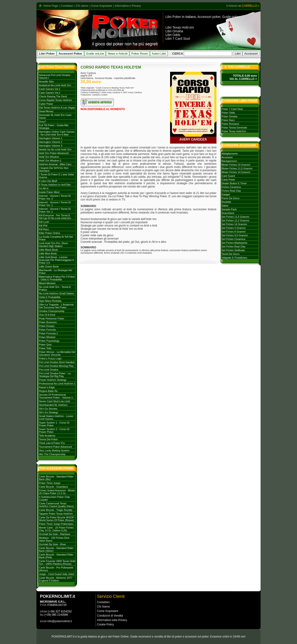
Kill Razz (44, 229)
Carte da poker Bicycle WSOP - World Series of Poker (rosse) (57, 519)
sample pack (229, 209)
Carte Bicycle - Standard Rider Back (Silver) (56, 549)
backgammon (229, 161)
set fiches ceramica (233, 239)
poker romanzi (230, 124)
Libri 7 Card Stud (178, 39)
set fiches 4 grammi (234, 228)
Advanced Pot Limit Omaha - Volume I (55, 76)
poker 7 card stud (232, 109)
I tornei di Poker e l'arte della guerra (56, 176)
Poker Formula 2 (48, 333)
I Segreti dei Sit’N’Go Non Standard (54, 169)
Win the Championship (52, 454)
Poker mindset (47, 337)
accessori (227, 157)
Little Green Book (49, 266)
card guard (228, 176)
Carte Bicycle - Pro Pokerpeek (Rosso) (56, 569)
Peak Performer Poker (52, 319)
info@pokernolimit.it (60, 621)
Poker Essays (47, 326)
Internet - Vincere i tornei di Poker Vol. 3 (55, 197)
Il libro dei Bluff (48, 181)
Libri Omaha (174, 31)
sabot (225, 206)
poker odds (228, 113)
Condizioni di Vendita (110, 616)
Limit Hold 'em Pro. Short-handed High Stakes (54, 245)
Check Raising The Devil (53, 96)
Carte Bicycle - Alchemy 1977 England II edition (56, 579)
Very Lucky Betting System (54, 450)
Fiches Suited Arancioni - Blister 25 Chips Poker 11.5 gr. (57, 492)
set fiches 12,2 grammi (235, 220)
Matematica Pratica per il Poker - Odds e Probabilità (57, 278)
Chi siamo (82, 6)
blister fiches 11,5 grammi (237, 168)
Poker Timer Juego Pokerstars (56, 524)
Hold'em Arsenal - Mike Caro (55, 164)
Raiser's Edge (47, 387)
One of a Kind (47, 315)
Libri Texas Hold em (180, 27)
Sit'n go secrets (48, 409)
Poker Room (140, 54)
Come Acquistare (102, 6)
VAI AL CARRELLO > (243, 79)
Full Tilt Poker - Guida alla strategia (54, 127)
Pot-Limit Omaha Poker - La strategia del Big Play (55, 375)
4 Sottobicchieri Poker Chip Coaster (54, 498)
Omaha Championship (52, 311)
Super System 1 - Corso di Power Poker (54, 424)
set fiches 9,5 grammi (235, 235)
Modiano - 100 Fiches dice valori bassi (54, 539)
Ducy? (43, 122)
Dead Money (46, 111)
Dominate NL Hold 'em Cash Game (55, 116)
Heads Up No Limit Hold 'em (55, 149)
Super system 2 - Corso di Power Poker (54, 430)
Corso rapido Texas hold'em (55, 100)
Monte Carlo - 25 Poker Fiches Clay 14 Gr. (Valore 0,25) (56, 529)
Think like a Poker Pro (52, 443)
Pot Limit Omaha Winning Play (56, 366)
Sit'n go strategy (49, 412)
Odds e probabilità (50, 297)
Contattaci (67, 6)
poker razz (228, 120)
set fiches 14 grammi (234, 224)
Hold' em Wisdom (49, 157)
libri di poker (174, 637)
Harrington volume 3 (51, 146)
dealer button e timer (234, 183)
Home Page (51, 6)
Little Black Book (48, 250)
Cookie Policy (105, 624)
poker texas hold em (234, 131)
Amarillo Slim (46, 82)
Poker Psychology (49, 341)
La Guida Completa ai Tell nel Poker (56, 238)
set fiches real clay (234, 246)
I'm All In (44, 188)
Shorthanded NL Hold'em (53, 405)
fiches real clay (231, 191)
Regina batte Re (48, 391)
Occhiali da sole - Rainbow (55, 534)
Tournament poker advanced (55, 447)
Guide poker (231, 17)
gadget (226, 194)
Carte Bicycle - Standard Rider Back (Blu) (56, 478)
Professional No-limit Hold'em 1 (57, 384)
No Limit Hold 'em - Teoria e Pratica (55, 288)
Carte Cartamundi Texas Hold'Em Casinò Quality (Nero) (56, 505)
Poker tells (45, 348)
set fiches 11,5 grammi (235, 217)
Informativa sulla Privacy (112, 620)
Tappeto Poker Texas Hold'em (56, 514)
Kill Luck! (44, 222)
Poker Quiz (45, 345)
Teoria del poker (48, 439)
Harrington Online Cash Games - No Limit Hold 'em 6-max (57, 133)
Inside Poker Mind (49, 192)
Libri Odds (173, 35)
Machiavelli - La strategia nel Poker (56, 272)
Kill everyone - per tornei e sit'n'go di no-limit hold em (55, 217)
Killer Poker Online (50, 233)
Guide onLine (95, 54)
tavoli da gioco (231, 254)
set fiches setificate (233, 250)
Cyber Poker (46, 104)
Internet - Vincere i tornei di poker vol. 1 (55, 204)
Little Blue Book (48, 253)
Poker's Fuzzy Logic (50, 358)
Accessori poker (209, 17)
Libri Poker (173, 17)
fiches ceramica (231, 187)
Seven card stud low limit (54, 401)
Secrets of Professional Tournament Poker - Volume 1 (56, 396)
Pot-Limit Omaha (49, 370)
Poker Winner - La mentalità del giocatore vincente (57, 353)
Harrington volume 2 (51, 142)
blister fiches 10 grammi (236, 165)
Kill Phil (43, 226)
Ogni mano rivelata (50, 301)
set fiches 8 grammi (234, 232)
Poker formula (47, 330)
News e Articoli (118, 54)
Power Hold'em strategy (53, 380)
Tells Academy (47, 436)
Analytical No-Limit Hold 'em (55, 85)
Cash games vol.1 (50, 89)
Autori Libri (159, 54)
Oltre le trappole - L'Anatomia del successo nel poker (56, 306)
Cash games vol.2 (50, 93)
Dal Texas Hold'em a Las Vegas (57, 108)
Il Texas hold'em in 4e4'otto (55, 185)
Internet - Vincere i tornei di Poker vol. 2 (55, 210)
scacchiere (228, 213)
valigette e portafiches (234, 258)
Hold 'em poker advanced (54, 153)
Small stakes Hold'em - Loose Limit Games (56, 417)
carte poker (228, 180)
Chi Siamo (103, 607)
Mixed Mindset (47, 283)
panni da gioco (231, 198)
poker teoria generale (234, 128)
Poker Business (48, 322)
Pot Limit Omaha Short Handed (57, 362)
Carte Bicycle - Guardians (53, 487)
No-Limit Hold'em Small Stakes (56, 293)
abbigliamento (230, 154)
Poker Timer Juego (50, 483)
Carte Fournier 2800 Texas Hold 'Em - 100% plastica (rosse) (57, 562)
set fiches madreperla (234, 243)
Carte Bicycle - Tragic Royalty (56, 510)
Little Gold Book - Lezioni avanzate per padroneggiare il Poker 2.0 (56, 260)
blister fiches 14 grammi (236, 172)
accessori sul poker (197, 637)
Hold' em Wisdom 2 (50, 161)
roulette (226, 202)
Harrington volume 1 (51, 138)
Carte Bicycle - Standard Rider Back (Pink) (56, 556)
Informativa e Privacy (128, 6)
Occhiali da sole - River (53, 544)
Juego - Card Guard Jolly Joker (57, 574)
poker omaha (229, 116)
